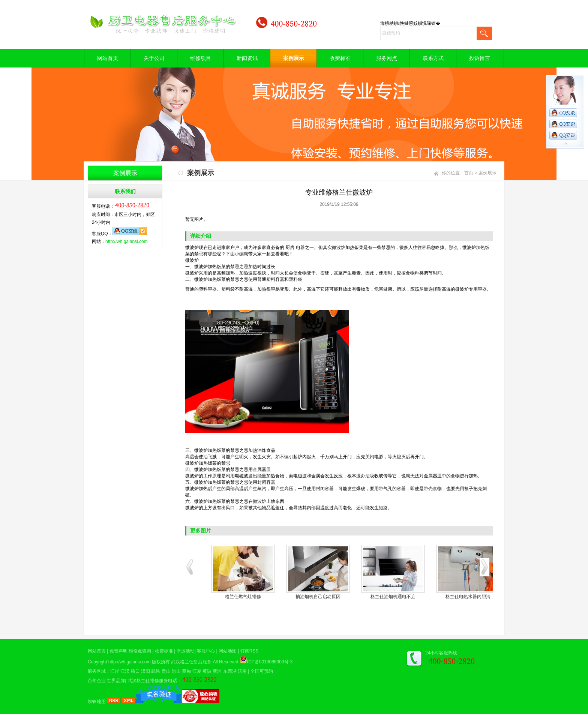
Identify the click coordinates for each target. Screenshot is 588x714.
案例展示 (294, 58)
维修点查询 (140, 651)
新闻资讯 (247, 58)
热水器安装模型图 (466, 597)
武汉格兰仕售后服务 (191, 662)
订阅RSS (250, 651)
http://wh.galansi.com (127, 241)
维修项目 (201, 58)
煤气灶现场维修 (241, 597)
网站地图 (228, 651)
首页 (469, 173)
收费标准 (340, 58)
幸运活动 (186, 651)
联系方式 (433, 58)
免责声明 (118, 651)
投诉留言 (480, 58)
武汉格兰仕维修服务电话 (152, 681)
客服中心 (206, 651)
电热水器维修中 (391, 597)
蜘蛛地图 (97, 702)
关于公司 (154, 58)
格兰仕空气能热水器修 (316, 597)
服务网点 (387, 58)
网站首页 (108, 58)
